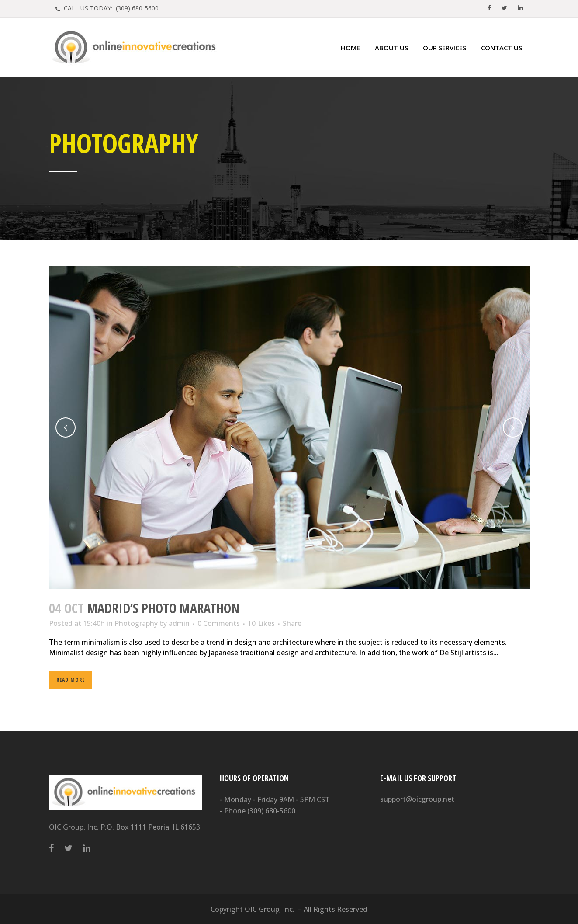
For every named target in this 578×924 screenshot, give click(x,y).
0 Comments (219, 623)
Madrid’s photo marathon (163, 608)
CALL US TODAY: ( (110, 8)
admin (179, 623)
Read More (71, 680)
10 (261, 623)
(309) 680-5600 (271, 811)
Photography (136, 623)
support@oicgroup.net (417, 799)
